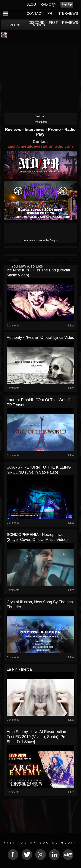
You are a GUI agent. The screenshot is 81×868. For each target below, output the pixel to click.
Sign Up (67, 5)
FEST (53, 23)
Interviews (35, 129)
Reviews (14, 129)
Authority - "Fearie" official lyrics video (40, 337)
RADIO (46, 4)
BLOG (31, 4)
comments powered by (40, 240)
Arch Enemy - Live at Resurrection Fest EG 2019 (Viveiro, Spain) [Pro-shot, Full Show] (37, 737)
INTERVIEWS (67, 14)
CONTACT (35, 14)
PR (50, 14)
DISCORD (37, 23)
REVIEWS (70, 23)
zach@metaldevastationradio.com (40, 146)
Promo (55, 129)
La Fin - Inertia (19, 669)
